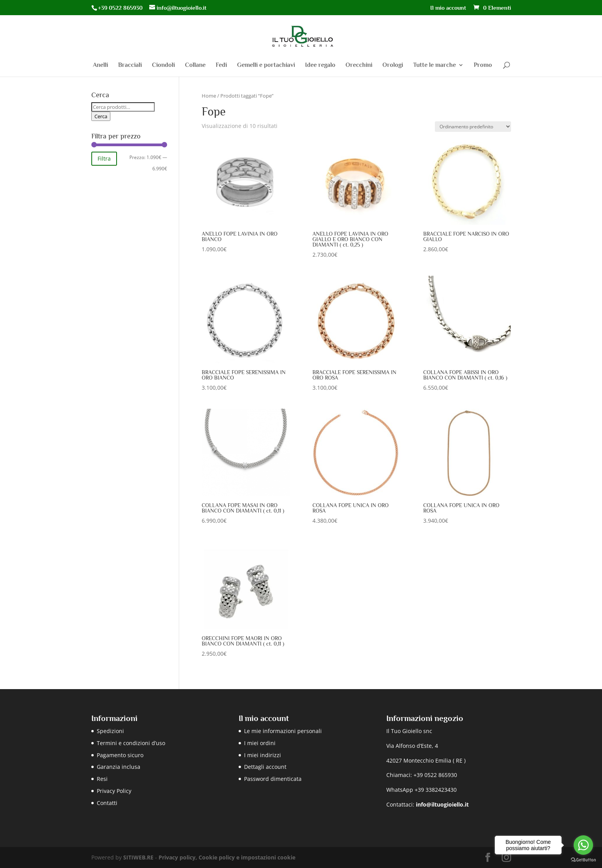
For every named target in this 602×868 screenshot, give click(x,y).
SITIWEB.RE (138, 857)
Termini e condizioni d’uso (131, 743)
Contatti (107, 803)
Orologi (393, 65)
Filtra (104, 158)
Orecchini (359, 65)
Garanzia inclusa (119, 767)
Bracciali (130, 65)
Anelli (100, 65)
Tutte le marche (434, 65)
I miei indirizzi (263, 755)
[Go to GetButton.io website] (583, 860)
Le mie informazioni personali (283, 731)
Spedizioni (110, 731)
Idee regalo (320, 65)
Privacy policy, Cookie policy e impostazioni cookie (227, 857)
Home (209, 96)
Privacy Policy (114, 791)
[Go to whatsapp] (583, 845)
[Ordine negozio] (473, 127)
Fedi (221, 65)
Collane (195, 65)
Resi (102, 779)
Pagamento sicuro (120, 755)
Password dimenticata (273, 779)
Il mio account (448, 8)
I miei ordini (260, 743)
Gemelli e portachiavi (266, 65)
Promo (483, 65)
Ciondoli (163, 65)
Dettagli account (265, 767)
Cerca (101, 116)
